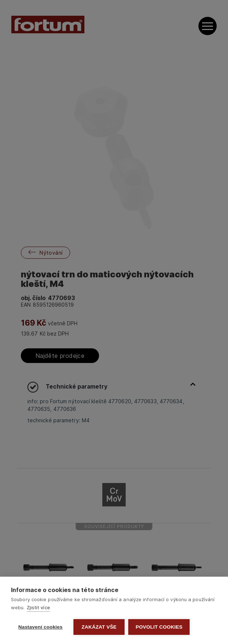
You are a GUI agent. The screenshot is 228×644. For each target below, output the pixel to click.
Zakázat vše (99, 627)
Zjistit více (38, 607)
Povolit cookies (159, 627)
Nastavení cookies (40, 627)
